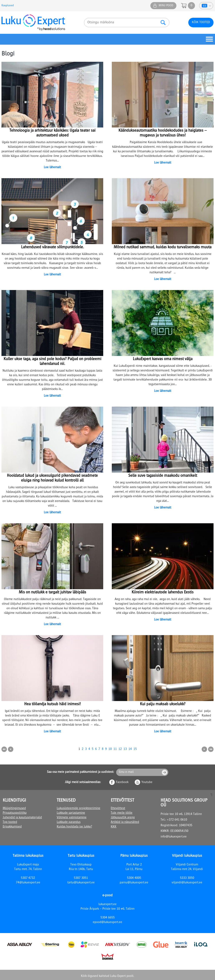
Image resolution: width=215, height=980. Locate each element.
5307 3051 (81, 878)
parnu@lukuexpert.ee (134, 883)
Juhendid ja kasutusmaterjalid (22, 818)
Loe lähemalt (52, 168)
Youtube (147, 782)
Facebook (122, 782)
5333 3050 (187, 878)
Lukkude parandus (69, 822)
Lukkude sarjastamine (71, 813)
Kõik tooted (201, 23)
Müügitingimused (14, 808)
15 (135, 749)
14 (130, 749)
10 (110, 749)
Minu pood (166, 6)
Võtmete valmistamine (72, 818)
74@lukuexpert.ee (28, 883)
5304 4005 (134, 878)
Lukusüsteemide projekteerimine (79, 808)
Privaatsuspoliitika (15, 813)
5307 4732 (28, 878)
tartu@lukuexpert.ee (81, 883)
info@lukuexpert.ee (174, 837)
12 (120, 749)
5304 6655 (108, 918)
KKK (114, 827)
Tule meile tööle (122, 813)
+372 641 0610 (177, 820)
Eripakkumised (12, 827)
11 (115, 749)
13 (125, 749)
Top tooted (10, 822)
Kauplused (8, 6)
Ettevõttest (118, 808)
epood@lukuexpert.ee (107, 922)
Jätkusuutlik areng (123, 818)
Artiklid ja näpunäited (125, 822)
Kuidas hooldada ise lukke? (74, 827)
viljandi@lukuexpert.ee (187, 883)
